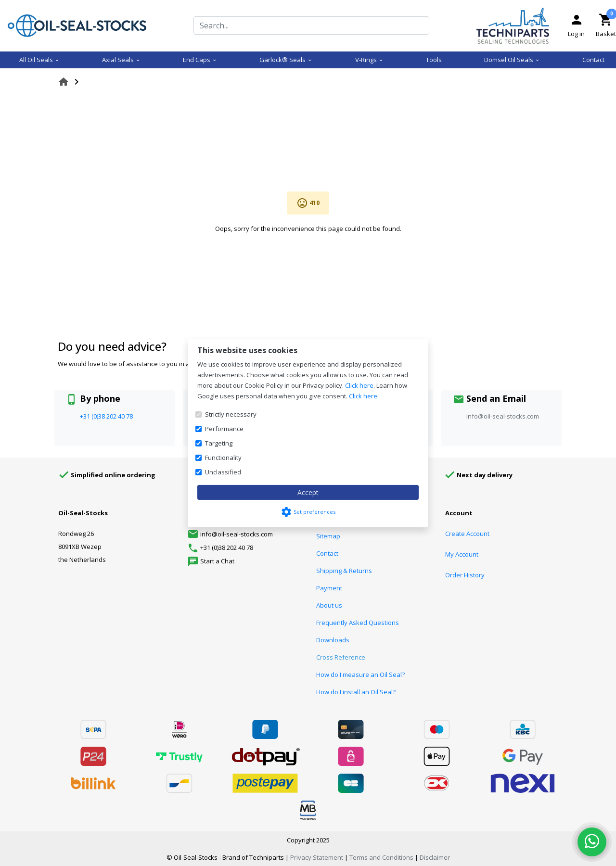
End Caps (200, 60)
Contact (593, 60)
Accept (308, 492)
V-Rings (369, 60)
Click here (359, 385)
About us (329, 605)
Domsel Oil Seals (512, 60)
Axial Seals (121, 60)
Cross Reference (341, 657)
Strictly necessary (231, 414)
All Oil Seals (39, 60)
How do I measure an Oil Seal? (360, 675)
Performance (224, 429)
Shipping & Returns (344, 571)
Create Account (467, 534)
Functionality (223, 458)
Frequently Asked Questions (358, 623)
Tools (434, 60)
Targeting (219, 443)
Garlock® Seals (286, 60)
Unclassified (223, 472)
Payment (329, 588)
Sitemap (328, 536)
